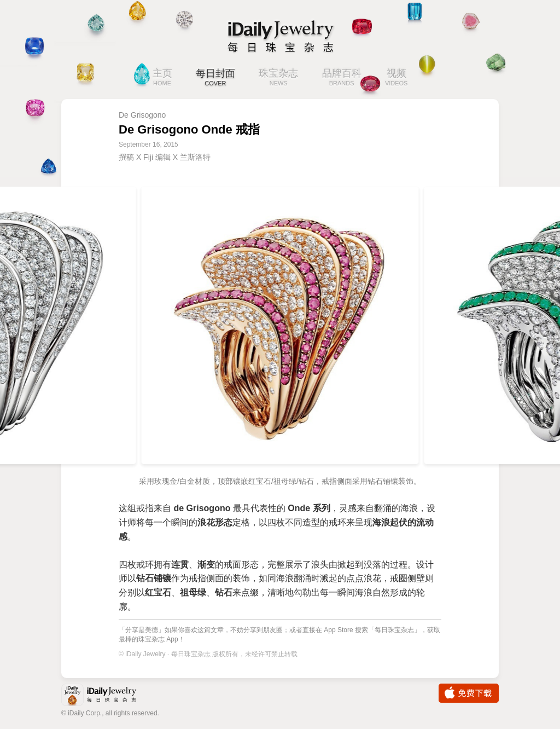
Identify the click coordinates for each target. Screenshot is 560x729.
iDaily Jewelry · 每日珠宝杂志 (108, 696)
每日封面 (215, 78)
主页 (162, 78)
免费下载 (469, 693)
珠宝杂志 (278, 78)
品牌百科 (342, 78)
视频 (396, 78)
